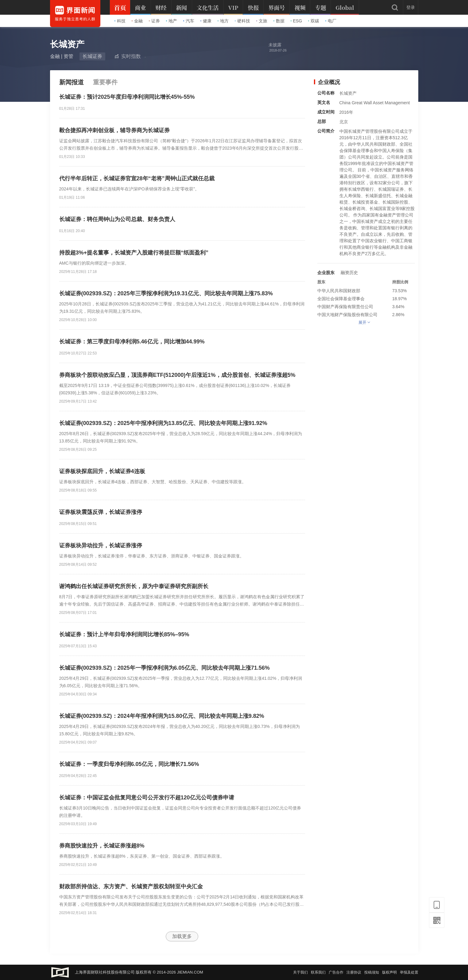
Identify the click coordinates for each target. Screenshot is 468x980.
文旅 (262, 21)
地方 (223, 21)
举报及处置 (409, 972)
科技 (120, 21)
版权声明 (389, 972)
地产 (172, 21)
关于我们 (300, 972)
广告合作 (336, 972)
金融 (137, 21)
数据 (279, 21)
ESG (296, 21)
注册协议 (354, 972)
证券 (154, 21)
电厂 (331, 21)
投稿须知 (372, 972)
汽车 (189, 21)
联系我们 (318, 972)
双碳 (314, 21)
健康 (206, 21)
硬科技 (242, 21)
